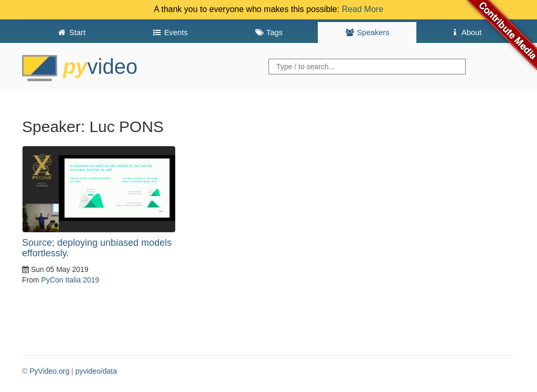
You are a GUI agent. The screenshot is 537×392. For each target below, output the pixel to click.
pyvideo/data (96, 371)
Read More (363, 9)
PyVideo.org (49, 371)
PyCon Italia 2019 (71, 280)
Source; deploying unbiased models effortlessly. (97, 248)
